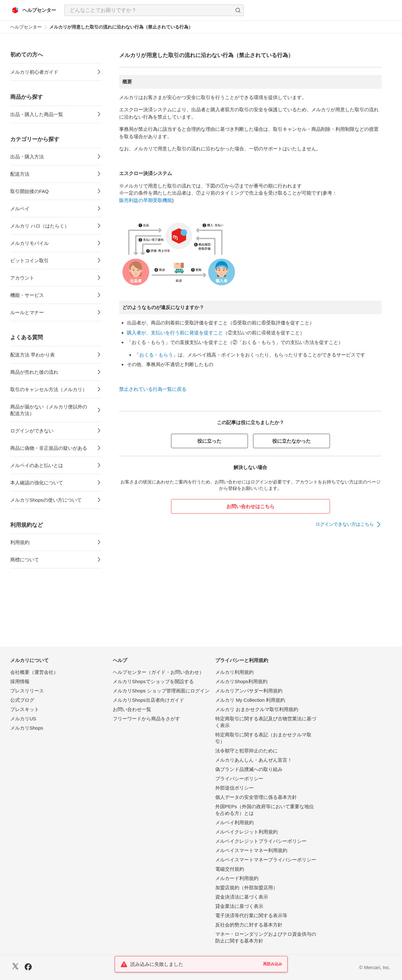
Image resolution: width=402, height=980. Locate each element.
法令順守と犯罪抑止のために (246, 751)
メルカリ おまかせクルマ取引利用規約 (257, 709)
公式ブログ (22, 700)
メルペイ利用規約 (234, 822)
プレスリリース (27, 691)
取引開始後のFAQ (29, 191)
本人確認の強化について (37, 483)
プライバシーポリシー (239, 779)
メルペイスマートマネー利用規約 (251, 850)
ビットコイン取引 (29, 260)
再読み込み (273, 964)
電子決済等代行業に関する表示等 (251, 915)
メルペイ (20, 209)
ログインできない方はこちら (345, 524)
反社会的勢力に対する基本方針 (249, 925)
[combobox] (154, 10)
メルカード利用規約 (237, 878)
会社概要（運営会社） (34, 672)
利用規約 (20, 542)
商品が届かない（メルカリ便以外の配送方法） (49, 410)
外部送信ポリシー (234, 788)
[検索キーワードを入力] (149, 10)
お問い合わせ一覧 (132, 709)
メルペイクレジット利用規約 (246, 832)
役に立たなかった (291, 441)
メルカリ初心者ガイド (34, 72)
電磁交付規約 (230, 869)
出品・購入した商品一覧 (37, 114)
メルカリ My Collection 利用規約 (250, 700)
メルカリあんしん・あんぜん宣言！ (254, 760)
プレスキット (25, 709)
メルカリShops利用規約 (241, 681)
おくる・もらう (156, 355)
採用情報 (20, 681)
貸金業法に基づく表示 (239, 906)
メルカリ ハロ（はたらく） (40, 226)
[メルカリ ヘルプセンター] (34, 10)
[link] (349, 524)
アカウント (22, 278)
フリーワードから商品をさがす (146, 719)
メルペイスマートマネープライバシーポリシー (266, 860)
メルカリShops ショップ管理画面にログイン (161, 691)
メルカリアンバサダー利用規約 (249, 691)
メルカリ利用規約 (234, 672)
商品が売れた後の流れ (34, 372)
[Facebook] (28, 968)
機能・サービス (27, 295)
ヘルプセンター (26, 27)
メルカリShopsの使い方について (46, 500)
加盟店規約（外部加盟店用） (246, 888)
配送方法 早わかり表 (33, 355)
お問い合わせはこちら (250, 506)
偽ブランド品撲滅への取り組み (249, 769)
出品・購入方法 (27, 157)
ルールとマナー (27, 312)
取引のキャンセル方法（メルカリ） (49, 389)
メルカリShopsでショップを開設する (153, 681)
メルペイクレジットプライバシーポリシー (261, 841)
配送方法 (20, 174)
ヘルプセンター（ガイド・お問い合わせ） (158, 672)
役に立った (209, 441)
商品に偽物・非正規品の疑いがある (49, 448)
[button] (238, 10)
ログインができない (32, 431)
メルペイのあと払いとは (37, 465)
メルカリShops (27, 728)
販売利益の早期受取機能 (146, 200)
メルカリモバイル (29, 243)
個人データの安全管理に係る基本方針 (256, 797)
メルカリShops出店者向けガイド (148, 700)
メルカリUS (23, 719)
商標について (25, 560)
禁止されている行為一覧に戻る (153, 389)
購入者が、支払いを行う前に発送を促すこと (175, 333)
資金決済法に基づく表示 (242, 897)
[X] (15, 967)
